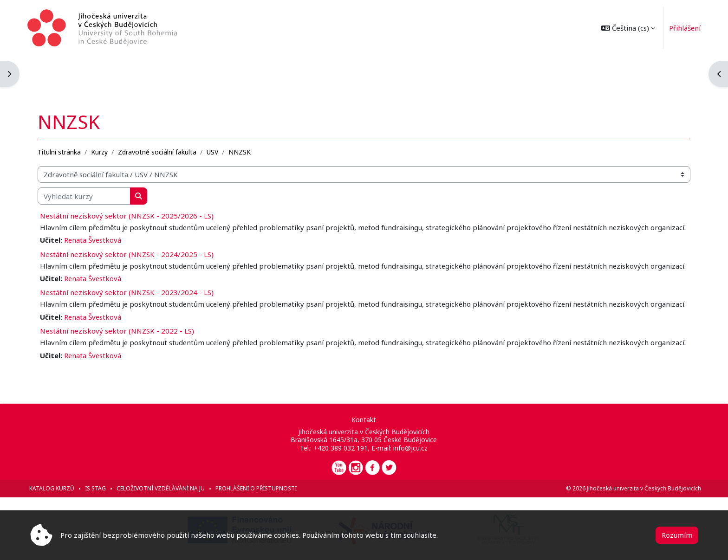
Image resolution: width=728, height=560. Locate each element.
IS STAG (98, 488)
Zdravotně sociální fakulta (160, 110)
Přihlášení (682, 28)
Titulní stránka (62, 110)
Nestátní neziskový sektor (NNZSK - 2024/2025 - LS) (130, 222)
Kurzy (102, 110)
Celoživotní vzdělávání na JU (163, 488)
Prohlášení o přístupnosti (259, 488)
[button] (625, 28)
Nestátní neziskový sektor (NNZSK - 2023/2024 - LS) (130, 271)
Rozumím (677, 535)
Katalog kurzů (55, 488)
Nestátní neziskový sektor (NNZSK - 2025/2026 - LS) (130, 174)
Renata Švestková (96, 208)
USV (215, 110)
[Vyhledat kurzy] (87, 154)
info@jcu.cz (411, 448)
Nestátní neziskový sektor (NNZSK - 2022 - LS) (120, 320)
